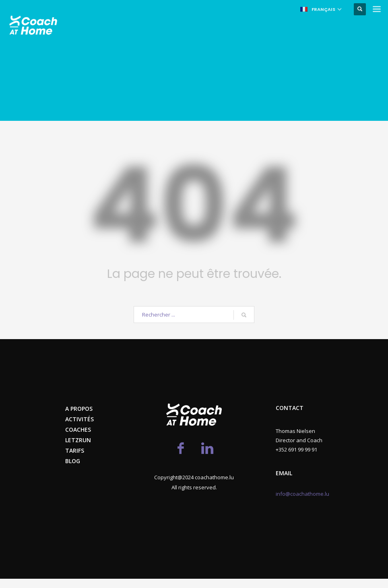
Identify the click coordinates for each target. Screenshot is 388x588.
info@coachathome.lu (302, 494)
